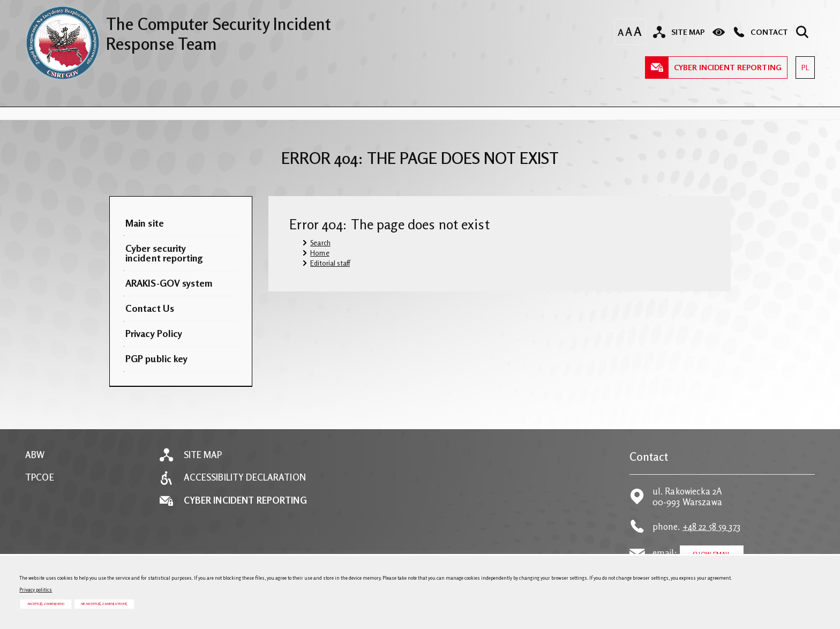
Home (320, 253)
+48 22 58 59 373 (711, 527)
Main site (145, 223)
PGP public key (157, 358)
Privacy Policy (154, 333)
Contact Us (150, 308)
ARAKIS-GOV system (169, 283)
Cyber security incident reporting (164, 253)
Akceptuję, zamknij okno (46, 604)
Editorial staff (330, 263)
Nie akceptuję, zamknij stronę (104, 604)
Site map (203, 455)
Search (320, 243)
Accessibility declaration (245, 478)
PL (802, 64)
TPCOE (40, 478)
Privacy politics (36, 590)
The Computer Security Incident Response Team (178, 29)
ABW (35, 455)
